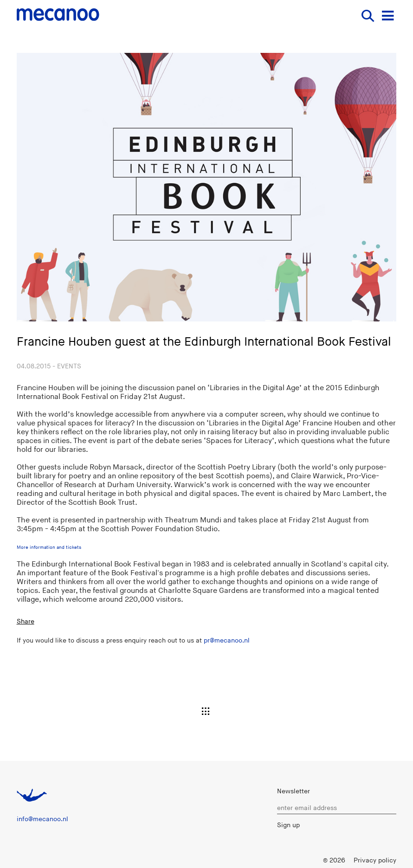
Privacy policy (375, 860)
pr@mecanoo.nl (227, 640)
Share (26, 621)
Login (307, 860)
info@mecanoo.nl (42, 819)
